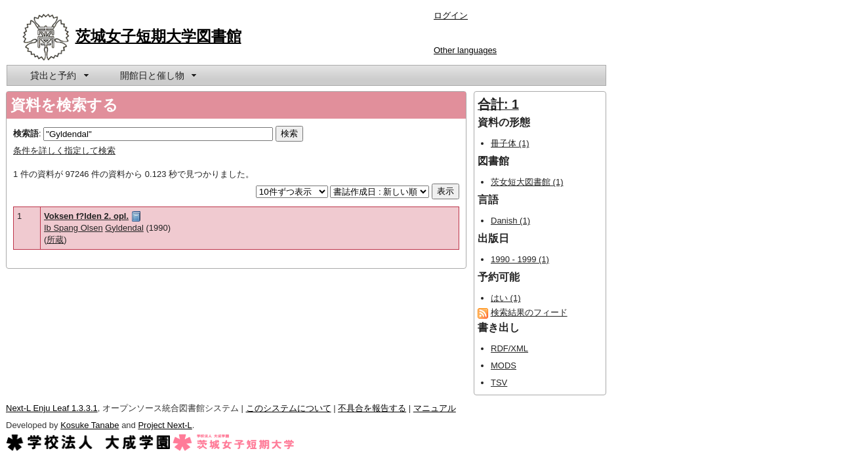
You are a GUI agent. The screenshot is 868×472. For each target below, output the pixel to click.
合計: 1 (498, 104)
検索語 (26, 133)
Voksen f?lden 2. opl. (86, 216)
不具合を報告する (372, 408)
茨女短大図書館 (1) (527, 182)
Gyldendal (124, 228)
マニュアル (435, 408)
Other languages (465, 50)
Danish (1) (510, 221)
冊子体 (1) (510, 143)
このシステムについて (289, 408)
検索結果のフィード (529, 312)
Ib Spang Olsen (73, 228)
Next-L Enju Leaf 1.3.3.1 (52, 408)
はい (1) (506, 298)
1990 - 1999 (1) (520, 259)
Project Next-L (165, 425)
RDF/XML (509, 348)
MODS (504, 365)
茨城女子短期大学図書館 (158, 36)
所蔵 (55, 240)
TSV (499, 383)
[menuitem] (58, 75)
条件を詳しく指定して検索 (64, 150)
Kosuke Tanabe (90, 425)
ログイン (451, 15)
